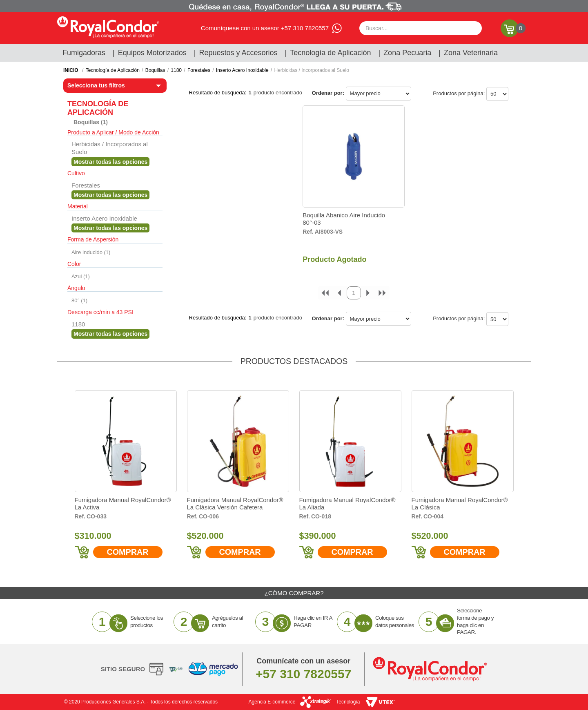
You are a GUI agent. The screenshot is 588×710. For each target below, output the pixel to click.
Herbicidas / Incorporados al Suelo (311, 70)
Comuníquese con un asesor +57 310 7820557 (265, 28)
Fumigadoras (84, 53)
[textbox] (421, 28)
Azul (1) (81, 276)
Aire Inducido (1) (91, 252)
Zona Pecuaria (407, 53)
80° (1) (79, 300)
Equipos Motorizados (152, 53)
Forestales (199, 70)
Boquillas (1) (91, 122)
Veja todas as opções (110, 162)
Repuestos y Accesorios (238, 53)
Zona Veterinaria (471, 53)
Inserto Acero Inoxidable (242, 70)
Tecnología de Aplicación (330, 53)
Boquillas (155, 70)
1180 (176, 70)
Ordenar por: (328, 93)
